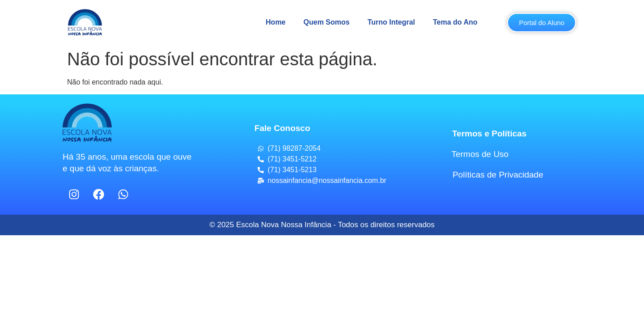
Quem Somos (327, 22)
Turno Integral (391, 22)
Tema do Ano (455, 22)
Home (275, 22)
